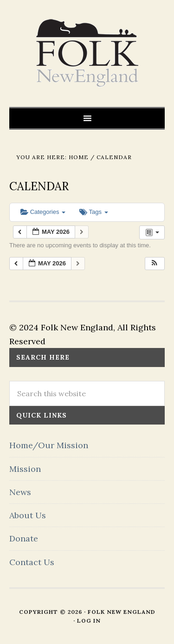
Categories (43, 212)
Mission (25, 469)
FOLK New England (87, 53)
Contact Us (32, 562)
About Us (28, 515)
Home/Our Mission (49, 445)
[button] (155, 264)
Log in (89, 621)
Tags (93, 212)
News (20, 492)
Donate (24, 538)
